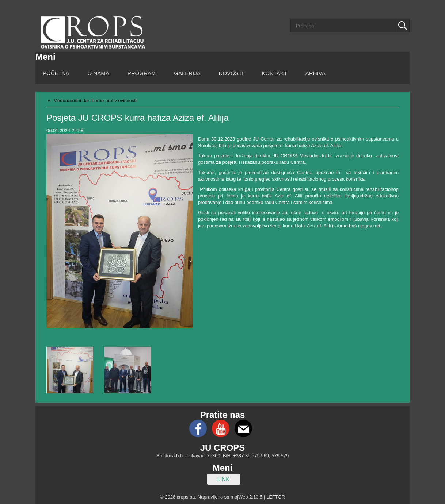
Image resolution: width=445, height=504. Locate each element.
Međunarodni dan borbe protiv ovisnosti (95, 101)
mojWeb (239, 497)
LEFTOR (276, 497)
